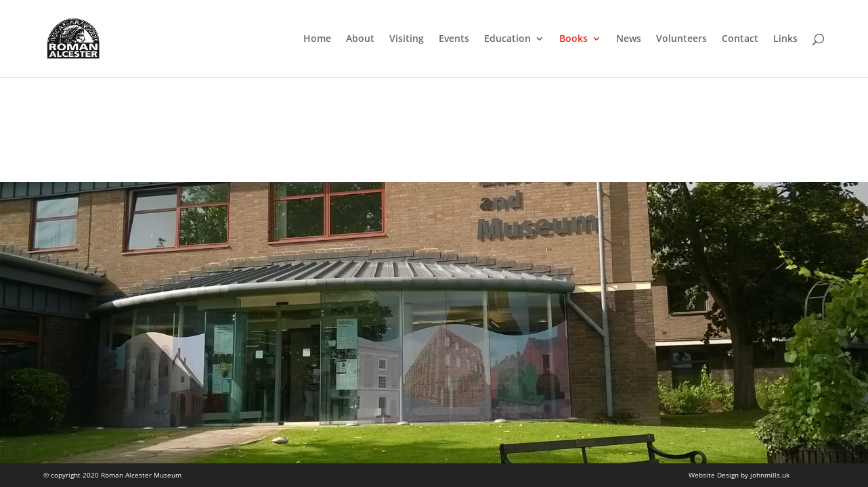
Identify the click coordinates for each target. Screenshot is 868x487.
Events (454, 39)
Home (317, 39)
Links (785, 39)
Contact (740, 39)
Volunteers (681, 39)
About (360, 39)
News (629, 39)
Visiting (407, 39)
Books (573, 39)
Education (507, 39)
